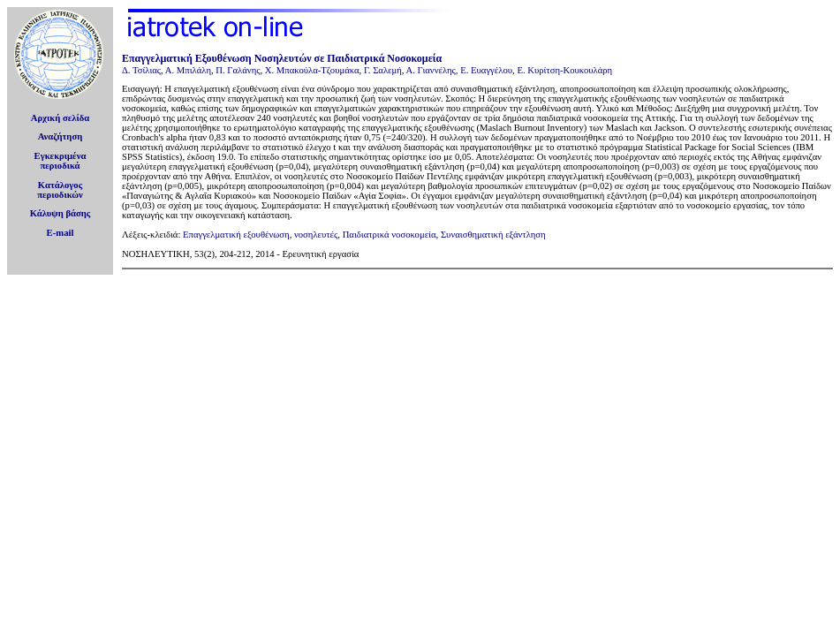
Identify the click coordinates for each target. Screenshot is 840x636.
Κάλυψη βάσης (61, 213)
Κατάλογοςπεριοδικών (60, 190)
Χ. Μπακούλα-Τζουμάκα (312, 70)
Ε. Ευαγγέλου (486, 70)
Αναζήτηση (61, 136)
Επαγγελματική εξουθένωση (236, 235)
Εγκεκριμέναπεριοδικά (61, 161)
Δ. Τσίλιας (141, 70)
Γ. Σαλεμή (383, 70)
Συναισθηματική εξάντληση (493, 235)
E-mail (61, 233)
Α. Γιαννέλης (431, 70)
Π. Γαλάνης (238, 70)
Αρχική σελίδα (61, 118)
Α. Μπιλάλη (188, 70)
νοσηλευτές (316, 235)
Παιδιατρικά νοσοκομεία (390, 235)
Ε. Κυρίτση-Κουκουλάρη (564, 70)
